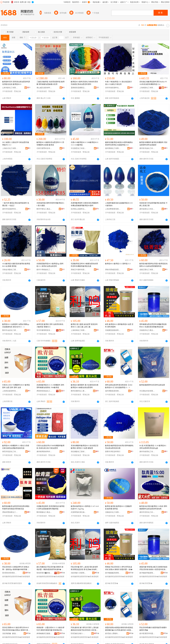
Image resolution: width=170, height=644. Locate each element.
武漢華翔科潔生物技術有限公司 (79, 512)
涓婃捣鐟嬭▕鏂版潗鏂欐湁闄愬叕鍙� (10, 633)
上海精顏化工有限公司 (147, 88)
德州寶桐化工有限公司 (113, 148)
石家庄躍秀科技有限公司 (44, 148)
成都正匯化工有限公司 (147, 270)
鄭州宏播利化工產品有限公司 (79, 391)
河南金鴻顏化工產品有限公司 (10, 270)
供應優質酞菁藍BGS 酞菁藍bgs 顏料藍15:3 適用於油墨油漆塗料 (50, 265)
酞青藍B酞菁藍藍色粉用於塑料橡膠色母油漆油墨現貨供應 (119, 447)
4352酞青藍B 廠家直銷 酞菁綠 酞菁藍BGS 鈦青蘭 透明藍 (16, 265)
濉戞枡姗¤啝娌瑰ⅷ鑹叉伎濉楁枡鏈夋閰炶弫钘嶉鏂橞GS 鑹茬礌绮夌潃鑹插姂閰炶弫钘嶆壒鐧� (153, 568)
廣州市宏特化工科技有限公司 (147, 512)
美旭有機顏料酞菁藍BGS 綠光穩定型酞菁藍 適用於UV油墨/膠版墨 (85, 447)
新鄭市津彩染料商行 (113, 452)
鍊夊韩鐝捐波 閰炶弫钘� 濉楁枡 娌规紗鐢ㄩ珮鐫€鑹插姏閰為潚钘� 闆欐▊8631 (50, 568)
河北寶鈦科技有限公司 (147, 391)
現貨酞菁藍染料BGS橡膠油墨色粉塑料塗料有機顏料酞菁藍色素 (84, 265)
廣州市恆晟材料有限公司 (10, 209)
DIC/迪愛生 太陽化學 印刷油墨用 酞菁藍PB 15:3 (16, 144)
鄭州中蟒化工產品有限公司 (44, 209)
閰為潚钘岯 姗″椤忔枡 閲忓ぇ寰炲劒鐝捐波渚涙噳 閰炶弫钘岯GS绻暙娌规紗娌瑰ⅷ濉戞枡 (85, 629)
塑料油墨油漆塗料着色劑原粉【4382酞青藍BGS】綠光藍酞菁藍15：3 (119, 386)
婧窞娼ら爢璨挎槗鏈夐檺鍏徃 (113, 633)
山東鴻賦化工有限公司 (10, 88)
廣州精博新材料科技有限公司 (44, 452)
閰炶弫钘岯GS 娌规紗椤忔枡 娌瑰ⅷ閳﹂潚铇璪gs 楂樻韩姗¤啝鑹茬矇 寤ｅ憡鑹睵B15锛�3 (16, 568)
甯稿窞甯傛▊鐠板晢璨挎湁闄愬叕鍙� (44, 573)
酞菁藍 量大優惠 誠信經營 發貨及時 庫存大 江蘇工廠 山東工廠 (84, 326)
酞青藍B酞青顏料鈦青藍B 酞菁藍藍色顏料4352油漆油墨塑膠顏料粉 (153, 265)
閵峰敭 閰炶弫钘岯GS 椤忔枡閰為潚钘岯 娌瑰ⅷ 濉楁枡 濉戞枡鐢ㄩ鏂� (119, 568)
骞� (28, 573)
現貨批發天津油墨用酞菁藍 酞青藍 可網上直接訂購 (153, 204)
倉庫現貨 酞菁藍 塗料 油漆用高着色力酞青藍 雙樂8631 (50, 326)
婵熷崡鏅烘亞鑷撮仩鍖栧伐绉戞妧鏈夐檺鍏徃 (44, 633)
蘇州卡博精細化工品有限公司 (44, 270)
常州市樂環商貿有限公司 (44, 330)
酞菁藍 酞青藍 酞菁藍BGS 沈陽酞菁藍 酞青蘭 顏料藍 (118, 508)
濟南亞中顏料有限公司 (79, 270)
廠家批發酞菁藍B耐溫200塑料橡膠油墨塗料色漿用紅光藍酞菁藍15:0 (119, 144)
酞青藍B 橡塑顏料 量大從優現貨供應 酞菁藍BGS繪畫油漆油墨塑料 (85, 386)
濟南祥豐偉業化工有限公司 (10, 512)
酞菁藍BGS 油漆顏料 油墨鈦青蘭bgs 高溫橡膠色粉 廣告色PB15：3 (16, 326)
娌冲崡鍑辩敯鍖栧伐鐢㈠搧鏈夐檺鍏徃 (147, 573)
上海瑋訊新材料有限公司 (10, 391)
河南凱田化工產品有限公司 (147, 330)
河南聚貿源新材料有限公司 (113, 330)
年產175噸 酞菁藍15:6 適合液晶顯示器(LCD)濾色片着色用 (119, 83)
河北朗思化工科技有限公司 (79, 148)
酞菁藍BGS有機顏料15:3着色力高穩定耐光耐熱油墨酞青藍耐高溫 (16, 447)
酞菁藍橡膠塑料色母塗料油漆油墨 (152, 385)
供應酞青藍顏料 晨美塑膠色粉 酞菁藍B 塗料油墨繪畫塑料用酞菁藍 (51, 508)
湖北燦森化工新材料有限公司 (79, 452)
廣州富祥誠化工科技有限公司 (147, 148)
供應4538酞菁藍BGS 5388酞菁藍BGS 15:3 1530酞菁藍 (85, 144)
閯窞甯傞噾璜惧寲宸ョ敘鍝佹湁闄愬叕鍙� (10, 573)
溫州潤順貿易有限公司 (113, 391)
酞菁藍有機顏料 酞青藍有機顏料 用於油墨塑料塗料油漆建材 (153, 144)
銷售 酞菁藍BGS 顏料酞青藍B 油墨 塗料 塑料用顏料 (119, 326)
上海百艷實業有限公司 (113, 209)
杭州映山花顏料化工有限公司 (79, 209)
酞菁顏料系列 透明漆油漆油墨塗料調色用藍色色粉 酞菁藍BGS (16, 83)
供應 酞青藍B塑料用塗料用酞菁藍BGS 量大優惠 (50, 204)
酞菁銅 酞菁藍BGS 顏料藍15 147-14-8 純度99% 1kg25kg (85, 508)
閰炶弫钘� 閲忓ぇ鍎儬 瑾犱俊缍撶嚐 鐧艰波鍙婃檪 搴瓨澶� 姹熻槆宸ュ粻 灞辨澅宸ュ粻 (85, 568)
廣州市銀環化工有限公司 (147, 452)
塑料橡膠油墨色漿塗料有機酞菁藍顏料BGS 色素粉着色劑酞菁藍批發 (153, 326)
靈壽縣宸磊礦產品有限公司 (79, 88)
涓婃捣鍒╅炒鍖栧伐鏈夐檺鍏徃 (79, 573)
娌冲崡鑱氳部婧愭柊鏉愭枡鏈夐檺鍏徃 (113, 573)
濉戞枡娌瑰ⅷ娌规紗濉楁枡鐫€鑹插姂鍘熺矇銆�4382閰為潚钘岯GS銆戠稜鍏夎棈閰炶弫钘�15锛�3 (119, 629)
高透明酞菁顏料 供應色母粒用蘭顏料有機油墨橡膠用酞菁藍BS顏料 (85, 204)
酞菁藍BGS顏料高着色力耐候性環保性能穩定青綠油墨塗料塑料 (84, 83)
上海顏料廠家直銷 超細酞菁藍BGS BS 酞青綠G (119, 204)
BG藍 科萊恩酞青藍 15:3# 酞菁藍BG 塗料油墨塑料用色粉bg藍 (153, 447)
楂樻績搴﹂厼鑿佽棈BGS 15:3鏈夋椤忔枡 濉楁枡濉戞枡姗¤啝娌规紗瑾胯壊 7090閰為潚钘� (50, 629)
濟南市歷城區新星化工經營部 (113, 270)
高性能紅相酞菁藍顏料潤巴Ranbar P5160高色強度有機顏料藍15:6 (153, 83)
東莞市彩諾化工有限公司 (10, 452)
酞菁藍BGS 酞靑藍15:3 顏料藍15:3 (118, 264)
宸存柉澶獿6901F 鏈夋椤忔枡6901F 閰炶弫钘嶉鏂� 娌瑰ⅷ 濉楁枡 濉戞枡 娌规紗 (16, 629)
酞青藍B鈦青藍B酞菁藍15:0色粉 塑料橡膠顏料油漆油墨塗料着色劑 (153, 508)
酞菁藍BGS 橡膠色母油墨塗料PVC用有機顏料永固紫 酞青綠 (50, 144)
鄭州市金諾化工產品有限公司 (10, 330)
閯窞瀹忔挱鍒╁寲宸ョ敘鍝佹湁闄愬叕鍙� (79, 633)
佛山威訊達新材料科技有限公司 (44, 88)
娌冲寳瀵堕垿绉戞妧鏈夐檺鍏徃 (147, 633)
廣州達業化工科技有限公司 (147, 209)
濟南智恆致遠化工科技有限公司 (44, 391)
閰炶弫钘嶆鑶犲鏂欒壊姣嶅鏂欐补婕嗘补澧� (153, 629)
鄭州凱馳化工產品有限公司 (44, 512)
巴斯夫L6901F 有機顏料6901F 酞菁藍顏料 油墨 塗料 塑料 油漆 (16, 386)
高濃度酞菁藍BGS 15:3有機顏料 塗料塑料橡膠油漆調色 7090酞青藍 (50, 386)
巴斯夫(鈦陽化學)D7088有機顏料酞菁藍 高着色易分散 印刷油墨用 (51, 447)
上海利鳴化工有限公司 (79, 330)
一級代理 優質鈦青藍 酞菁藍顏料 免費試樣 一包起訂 (16, 204)
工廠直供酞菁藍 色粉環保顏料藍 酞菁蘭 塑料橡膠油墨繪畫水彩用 (51, 83)
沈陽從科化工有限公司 (113, 512)
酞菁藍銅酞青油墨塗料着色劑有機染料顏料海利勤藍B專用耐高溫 (16, 508)
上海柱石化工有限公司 (10, 148)
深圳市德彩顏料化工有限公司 (113, 88)
